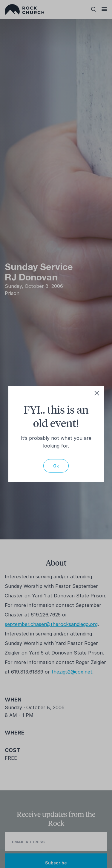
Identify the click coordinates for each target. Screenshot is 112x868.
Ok (56, 466)
